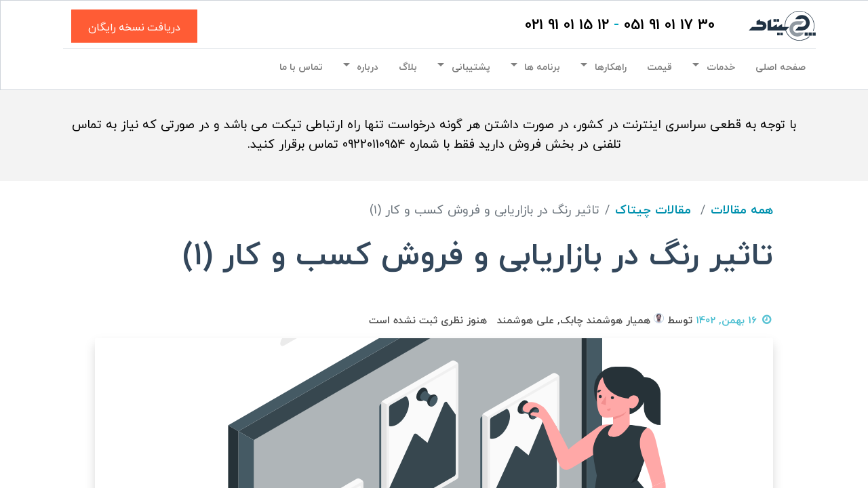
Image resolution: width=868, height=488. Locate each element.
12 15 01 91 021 (567, 25)
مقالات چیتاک (653, 210)
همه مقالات (742, 210)
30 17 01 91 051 (669, 25)
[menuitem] (781, 68)
